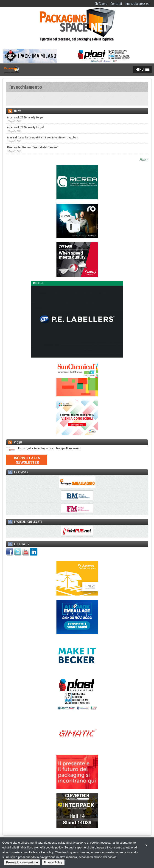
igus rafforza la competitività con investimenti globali (43, 137)
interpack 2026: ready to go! (25, 127)
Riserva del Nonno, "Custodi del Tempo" (32, 147)
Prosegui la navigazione (22, 862)
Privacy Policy (53, 862)
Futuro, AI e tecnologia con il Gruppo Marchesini (43, 448)
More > (144, 159)
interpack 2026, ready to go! (25, 117)
